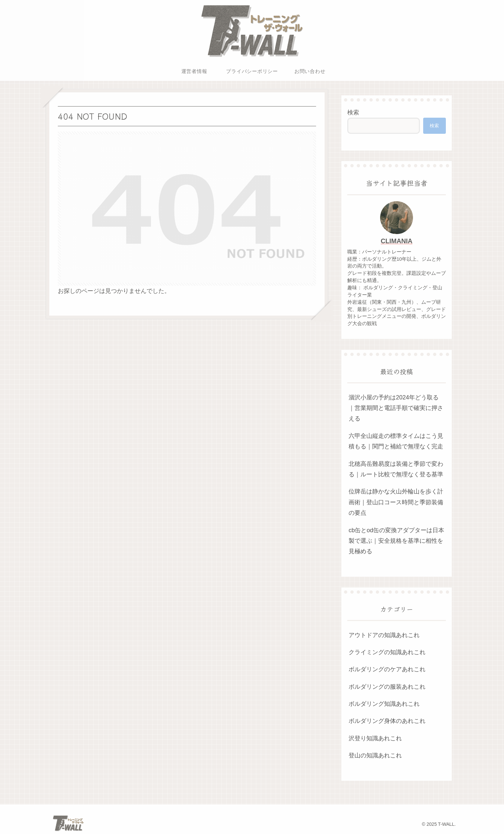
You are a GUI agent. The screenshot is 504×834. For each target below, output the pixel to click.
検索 (353, 112)
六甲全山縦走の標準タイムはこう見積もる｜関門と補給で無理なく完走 (396, 441)
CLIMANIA (397, 241)
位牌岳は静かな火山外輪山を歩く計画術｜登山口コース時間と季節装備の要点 (396, 502)
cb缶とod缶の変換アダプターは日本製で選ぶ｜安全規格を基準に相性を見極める (396, 541)
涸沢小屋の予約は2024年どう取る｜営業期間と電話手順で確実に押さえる (396, 408)
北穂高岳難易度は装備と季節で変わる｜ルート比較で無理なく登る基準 (396, 469)
